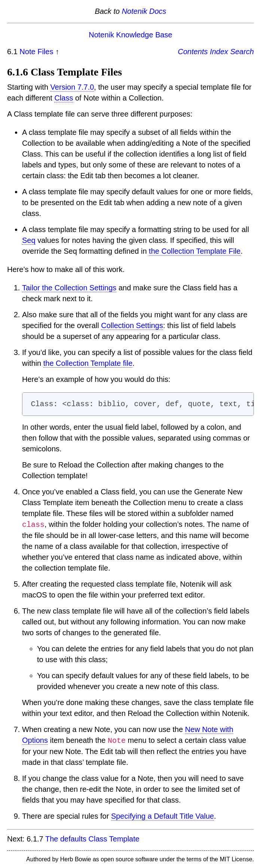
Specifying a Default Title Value (162, 816)
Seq (29, 240)
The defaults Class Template (92, 839)
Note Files (36, 52)
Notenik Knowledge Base (130, 35)
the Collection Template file (88, 363)
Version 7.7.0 (72, 87)
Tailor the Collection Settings (69, 288)
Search (242, 52)
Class (64, 98)
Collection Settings (132, 325)
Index (219, 52)
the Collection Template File (195, 251)
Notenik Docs (144, 11)
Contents (193, 52)
